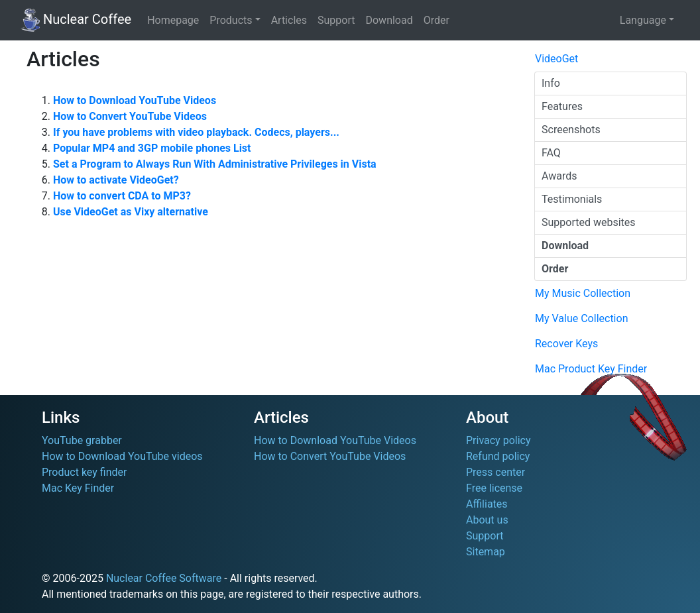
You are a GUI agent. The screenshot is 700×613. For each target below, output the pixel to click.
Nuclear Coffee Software (164, 578)
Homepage (173, 20)
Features (562, 106)
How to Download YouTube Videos (335, 440)
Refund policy (498, 456)
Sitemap (486, 552)
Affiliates (487, 504)
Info (551, 83)
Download (389, 20)
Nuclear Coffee (76, 20)
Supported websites (589, 222)
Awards (559, 176)
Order (437, 20)
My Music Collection (583, 293)
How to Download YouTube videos (122, 456)
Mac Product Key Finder (591, 369)
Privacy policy (498, 440)
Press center (496, 472)
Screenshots (571, 130)
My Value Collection (581, 318)
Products (231, 20)
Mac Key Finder (78, 488)
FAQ (551, 153)
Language (643, 20)
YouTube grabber (82, 440)
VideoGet (556, 59)
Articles (289, 20)
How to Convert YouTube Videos (330, 456)
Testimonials (572, 199)
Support (336, 20)
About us (487, 520)
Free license (494, 488)
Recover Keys (566, 344)
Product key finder (84, 472)
